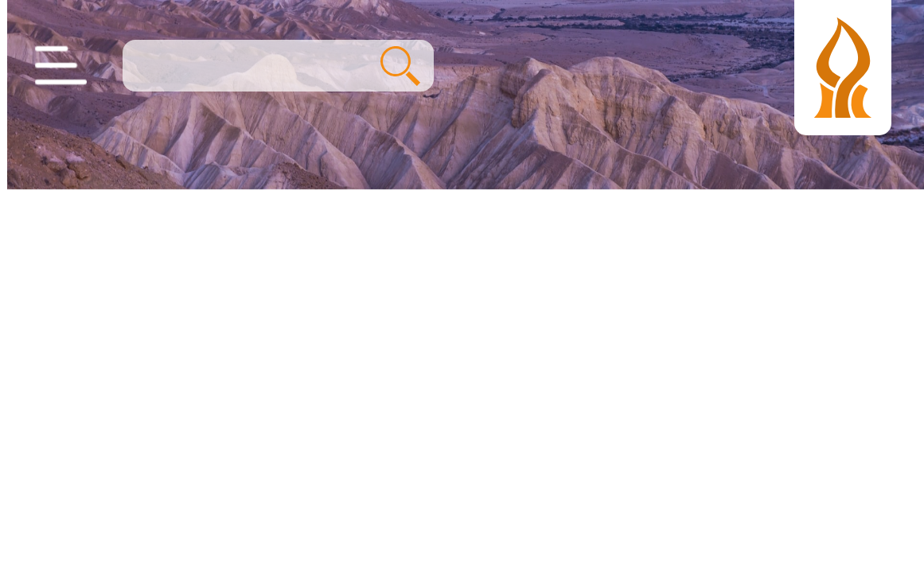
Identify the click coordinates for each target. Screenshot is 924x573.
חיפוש (393, 66)
